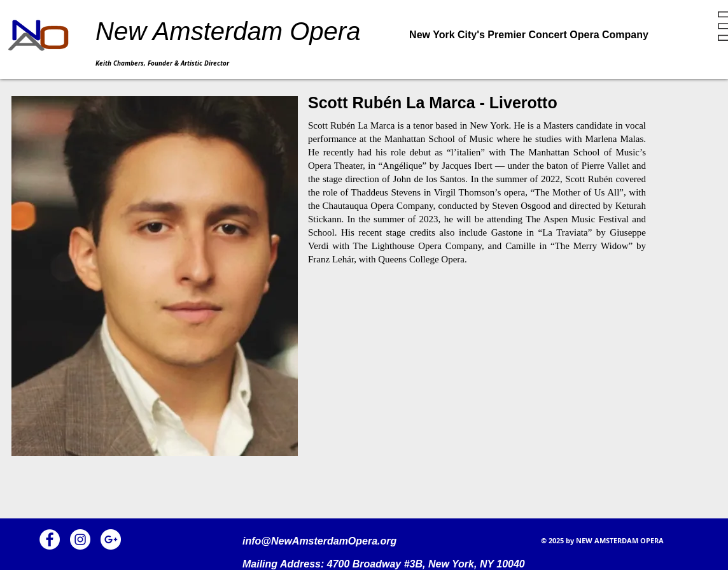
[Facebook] (50, 539)
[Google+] (111, 539)
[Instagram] (80, 539)
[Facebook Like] (201, 536)
